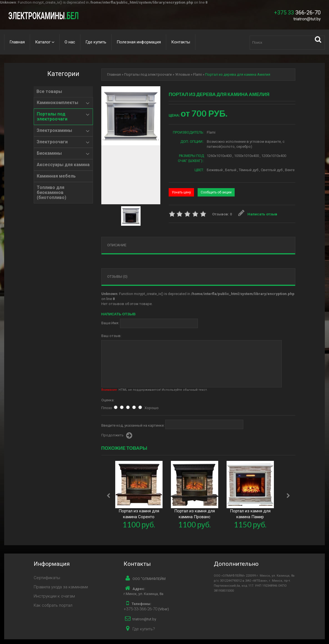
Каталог (43, 42)
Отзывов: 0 (222, 214)
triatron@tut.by (307, 19)
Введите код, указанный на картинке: (133, 425)
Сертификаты (47, 578)
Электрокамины (54, 131)
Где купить (96, 42)
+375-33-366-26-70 (140, 609)
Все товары (49, 92)
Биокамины (49, 153)
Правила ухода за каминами (61, 587)
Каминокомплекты (57, 103)
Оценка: (108, 400)
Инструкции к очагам (54, 596)
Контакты (181, 42)
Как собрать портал (53, 605)
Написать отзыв (258, 214)
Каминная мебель (56, 176)
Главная (17, 42)
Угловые (182, 74)
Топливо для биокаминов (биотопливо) (51, 193)
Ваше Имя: (110, 323)
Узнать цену (181, 192)
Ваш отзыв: (111, 336)
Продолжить (117, 436)
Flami (197, 74)
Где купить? (144, 629)
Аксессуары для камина (63, 165)
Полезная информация (139, 42)
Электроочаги (52, 142)
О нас (70, 42)
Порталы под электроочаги (52, 117)
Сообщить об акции (216, 192)
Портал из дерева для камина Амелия (238, 74)
